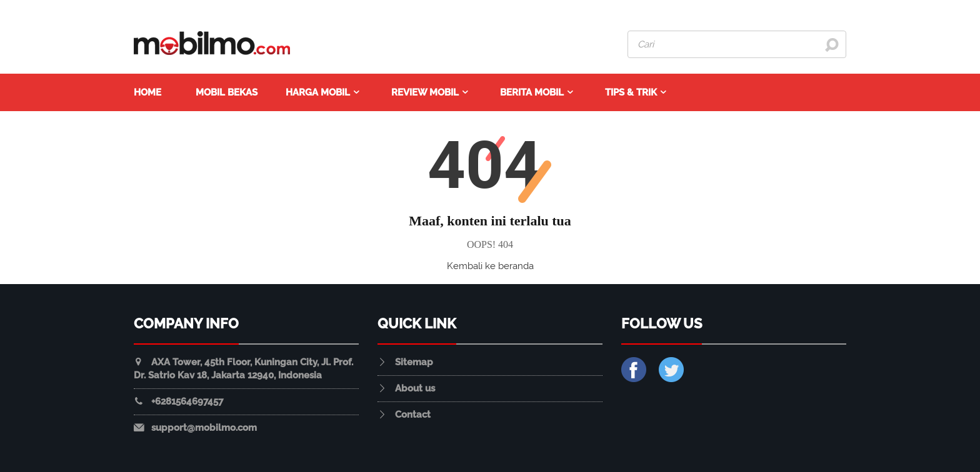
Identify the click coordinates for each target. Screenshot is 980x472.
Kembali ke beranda (490, 266)
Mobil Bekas (227, 92)
